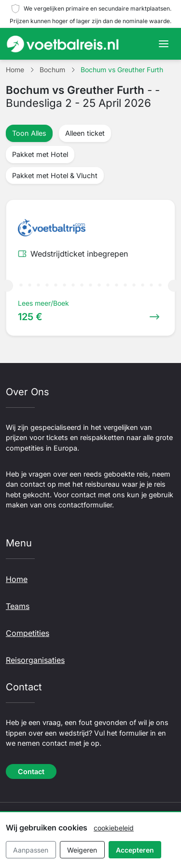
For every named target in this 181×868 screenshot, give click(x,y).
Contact (31, 771)
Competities (28, 633)
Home (17, 579)
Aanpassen (31, 850)
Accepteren (135, 850)
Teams (18, 606)
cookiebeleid (114, 828)
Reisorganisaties (35, 660)
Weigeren (82, 850)
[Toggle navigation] (164, 44)
